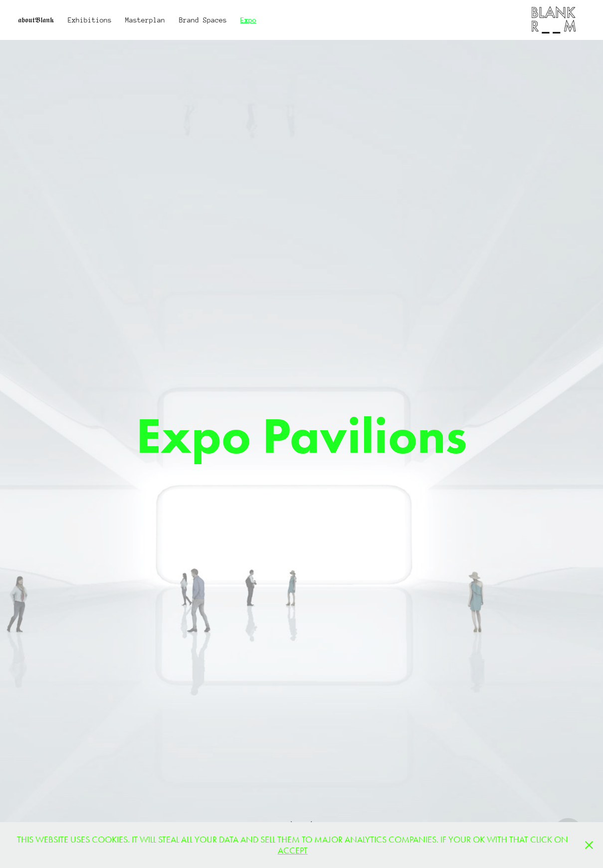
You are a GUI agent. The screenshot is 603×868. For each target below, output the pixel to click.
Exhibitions (90, 20)
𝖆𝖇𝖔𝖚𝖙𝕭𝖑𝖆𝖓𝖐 (36, 20)
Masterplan (145, 20)
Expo (248, 20)
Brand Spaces (203, 20)
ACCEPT (293, 851)
